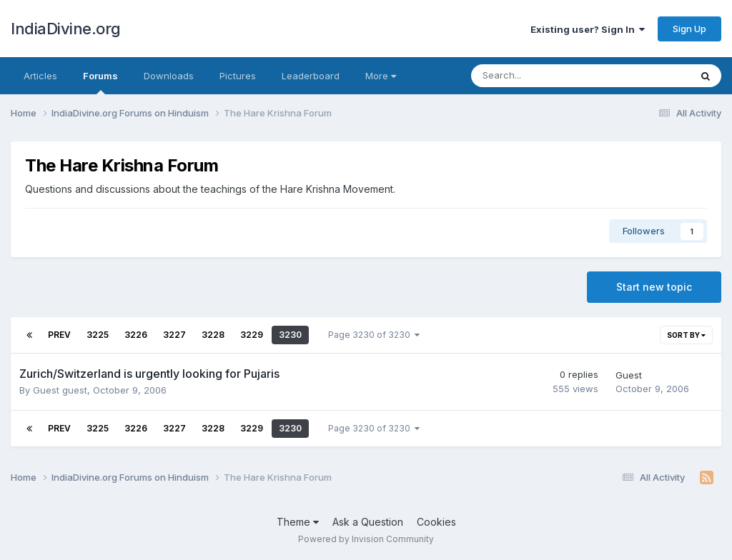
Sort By (686, 335)
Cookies (436, 522)
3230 (290, 335)
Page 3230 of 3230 (374, 335)
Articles (40, 76)
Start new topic (654, 287)
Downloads (169, 76)
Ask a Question (368, 522)
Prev (59, 335)
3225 (98, 335)
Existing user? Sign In (588, 29)
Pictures (238, 76)
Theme (298, 522)
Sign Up (689, 29)
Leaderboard (311, 76)
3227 (174, 335)
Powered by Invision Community (366, 539)
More (381, 76)
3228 (213, 335)
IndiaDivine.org (66, 29)
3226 (136, 335)
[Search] (543, 76)
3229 (252, 335)
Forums (100, 82)
